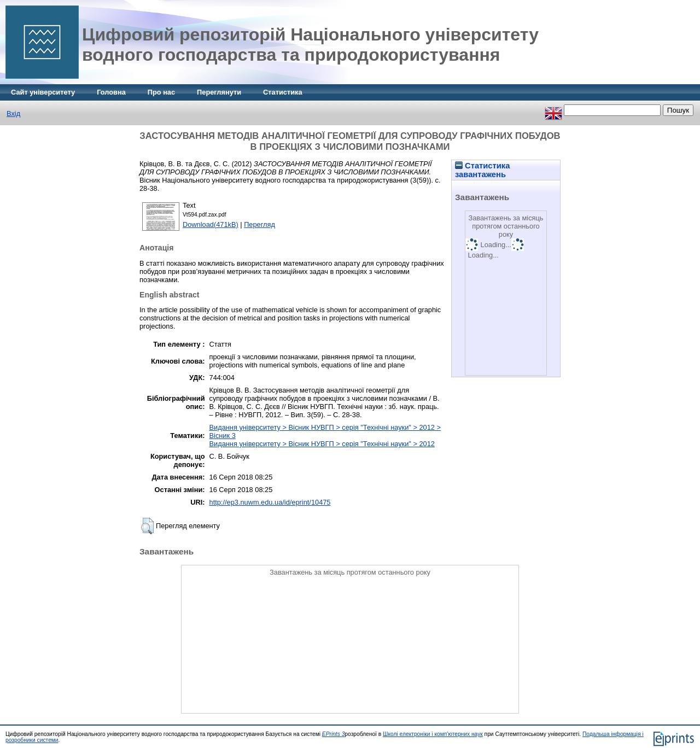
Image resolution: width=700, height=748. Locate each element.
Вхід (13, 113)
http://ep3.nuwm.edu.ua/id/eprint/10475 (270, 502)
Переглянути (219, 92)
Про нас (161, 92)
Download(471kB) (211, 224)
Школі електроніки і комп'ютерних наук (433, 734)
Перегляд (259, 224)
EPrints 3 (334, 734)
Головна (111, 92)
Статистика (283, 92)
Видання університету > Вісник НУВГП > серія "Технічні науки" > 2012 (322, 444)
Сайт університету (43, 92)
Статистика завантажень (482, 170)
